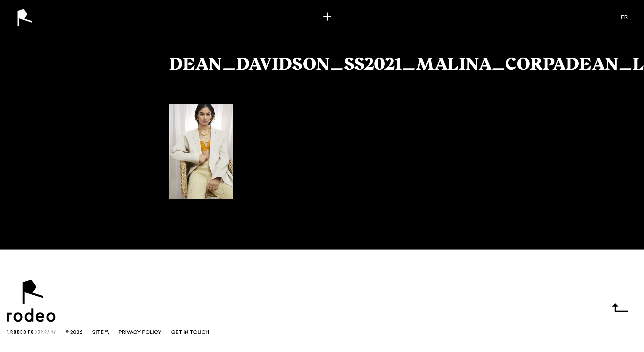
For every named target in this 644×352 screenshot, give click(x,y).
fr (625, 18)
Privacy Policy (140, 333)
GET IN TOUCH (190, 333)
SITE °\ (101, 333)
